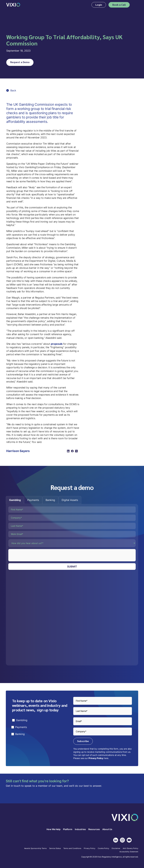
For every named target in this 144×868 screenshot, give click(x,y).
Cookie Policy (103, 848)
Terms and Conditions (72, 848)
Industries (80, 829)
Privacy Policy (96, 758)
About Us (107, 829)
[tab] (15, 500)
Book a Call (119, 5)
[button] (136, 5)
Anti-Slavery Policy (130, 848)
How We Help (54, 829)
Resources (94, 829)
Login (99, 5)
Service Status (55, 848)
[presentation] (32, 555)
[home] (13, 5)
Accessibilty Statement (129, 852)
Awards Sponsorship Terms (35, 848)
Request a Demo (20, 62)
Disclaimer (116, 848)
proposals (57, 344)
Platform (68, 829)
